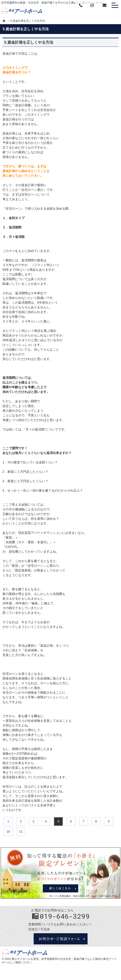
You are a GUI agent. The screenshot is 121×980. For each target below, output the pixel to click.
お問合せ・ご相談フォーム (61, 939)
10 (8, 831)
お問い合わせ (104, 5)
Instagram (92, 5)
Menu (115, 5)
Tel (81, 5)
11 (21, 831)
